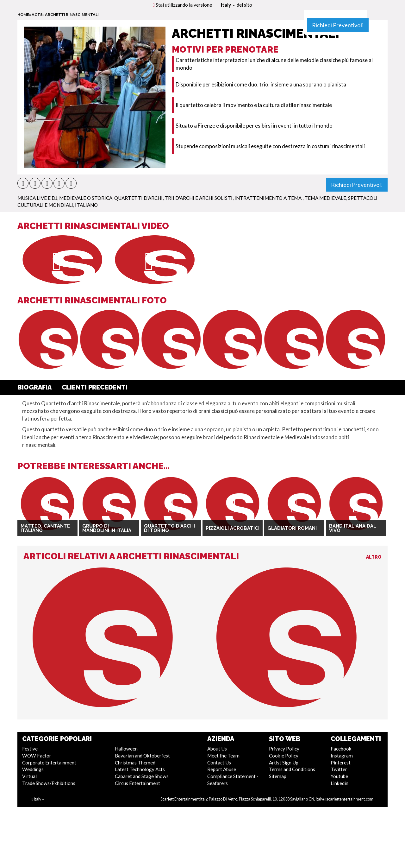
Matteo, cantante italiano (45, 528)
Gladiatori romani (292, 528)
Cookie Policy (284, 756)
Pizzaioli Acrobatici (233, 528)
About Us (217, 749)
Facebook (341, 749)
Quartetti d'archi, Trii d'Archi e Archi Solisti (173, 198)
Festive (30, 749)
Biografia (34, 387)
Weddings (33, 769)
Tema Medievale (325, 198)
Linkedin (340, 783)
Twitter (339, 769)
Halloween (126, 749)
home (23, 14)
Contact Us (219, 763)
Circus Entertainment (137, 783)
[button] (23, 183)
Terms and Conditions (292, 769)
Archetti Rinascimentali (72, 14)
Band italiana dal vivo (353, 528)
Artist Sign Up (284, 763)
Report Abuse (222, 769)
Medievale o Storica (86, 198)
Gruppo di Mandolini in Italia (107, 528)
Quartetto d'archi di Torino (169, 528)
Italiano (86, 205)
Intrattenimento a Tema (268, 198)
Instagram (342, 756)
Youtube (339, 776)
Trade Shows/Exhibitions (49, 783)
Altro (374, 557)
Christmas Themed (135, 763)
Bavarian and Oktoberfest (142, 756)
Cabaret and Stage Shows (142, 776)
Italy (228, 5)
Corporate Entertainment (49, 763)
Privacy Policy (284, 749)
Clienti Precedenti (95, 387)
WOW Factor (37, 756)
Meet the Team (223, 756)
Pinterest (341, 763)
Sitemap (278, 776)
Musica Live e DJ (37, 198)
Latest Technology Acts (140, 769)
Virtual (29, 776)
